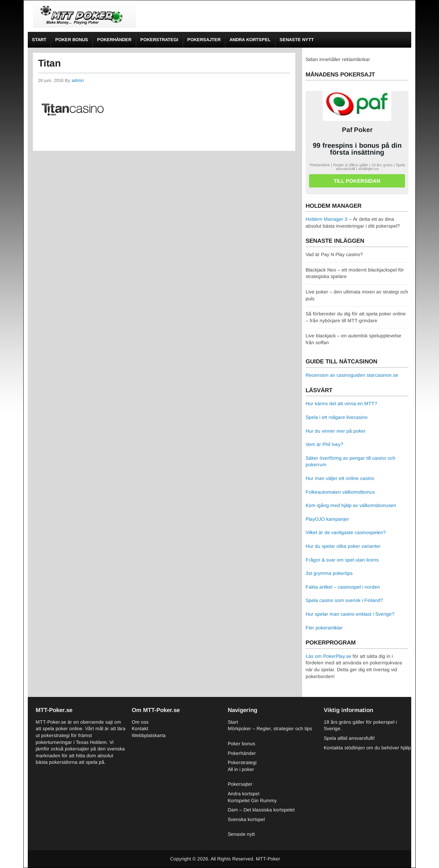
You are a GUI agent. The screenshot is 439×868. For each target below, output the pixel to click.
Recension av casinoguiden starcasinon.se (352, 375)
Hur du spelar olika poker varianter (343, 546)
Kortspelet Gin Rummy (252, 800)
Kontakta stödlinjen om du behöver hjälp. (368, 748)
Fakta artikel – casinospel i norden (343, 587)
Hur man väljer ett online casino (340, 478)
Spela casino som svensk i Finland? (344, 600)
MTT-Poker (268, 859)
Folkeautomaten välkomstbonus (340, 492)
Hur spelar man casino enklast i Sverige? (350, 614)
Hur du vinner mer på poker (336, 431)
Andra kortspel (250, 40)
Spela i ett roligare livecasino (337, 417)
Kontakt (140, 728)
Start (39, 40)
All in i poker (241, 769)
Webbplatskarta (149, 735)
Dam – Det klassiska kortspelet (261, 810)
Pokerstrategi (159, 40)
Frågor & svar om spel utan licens (342, 560)
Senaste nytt (297, 40)
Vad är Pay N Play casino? (334, 254)
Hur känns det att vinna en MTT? (341, 403)
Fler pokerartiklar (324, 628)
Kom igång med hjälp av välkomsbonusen (351, 505)
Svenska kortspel (246, 819)
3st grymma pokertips (329, 573)
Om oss (140, 722)
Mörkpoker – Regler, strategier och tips (270, 728)
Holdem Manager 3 (327, 219)
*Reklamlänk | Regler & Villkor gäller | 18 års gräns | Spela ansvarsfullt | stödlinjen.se (357, 167)
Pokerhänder (114, 40)
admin (78, 80)
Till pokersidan (357, 181)
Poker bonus (72, 40)
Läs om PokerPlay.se (328, 656)
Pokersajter (204, 40)
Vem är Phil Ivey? (324, 444)
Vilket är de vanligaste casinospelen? (346, 532)
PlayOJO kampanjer (327, 519)
